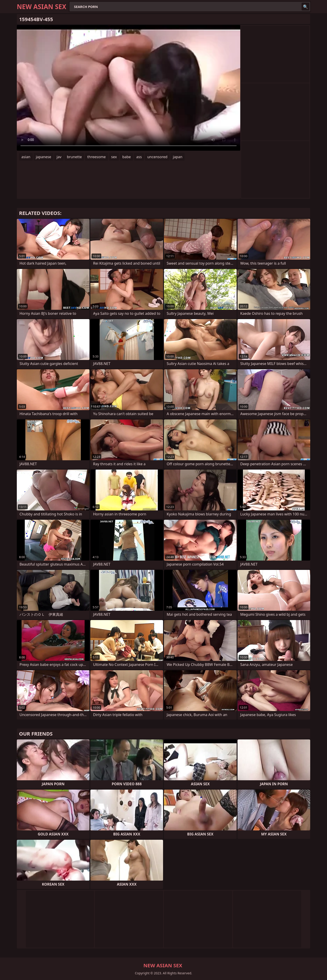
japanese (44, 157)
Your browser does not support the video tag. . (129, 88)
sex (114, 157)
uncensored (157, 157)
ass (139, 157)
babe (126, 157)
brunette (74, 157)
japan (178, 157)
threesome (96, 157)
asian (26, 157)
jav (59, 157)
